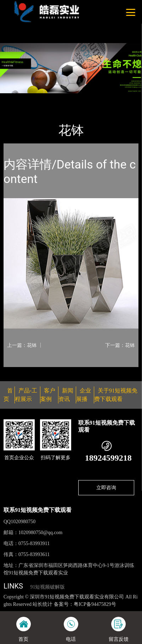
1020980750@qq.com (41, 533)
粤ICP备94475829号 (95, 604)
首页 (15, 98)
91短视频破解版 (47, 587)
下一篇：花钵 (120, 345)
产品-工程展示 (44, 98)
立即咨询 (106, 488)
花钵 (73, 98)
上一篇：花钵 (22, 345)
